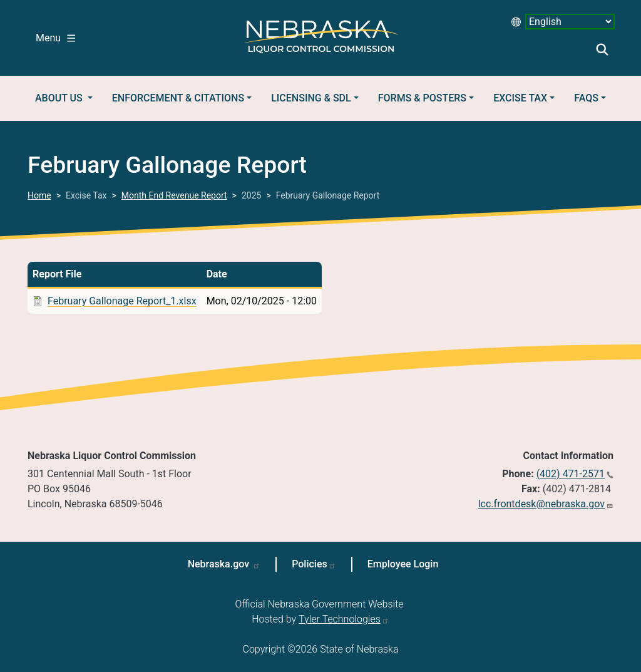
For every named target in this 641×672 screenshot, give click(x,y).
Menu (55, 38)
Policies (310, 564)
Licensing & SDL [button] (311, 98)
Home (39, 195)
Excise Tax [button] (520, 98)
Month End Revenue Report (174, 195)
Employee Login (403, 564)
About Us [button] (60, 98)
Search (602, 49)
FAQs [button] (586, 98)
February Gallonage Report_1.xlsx (122, 301)
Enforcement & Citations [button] (178, 98)
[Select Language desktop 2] (570, 22)
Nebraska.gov (220, 564)
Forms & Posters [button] (422, 98)
